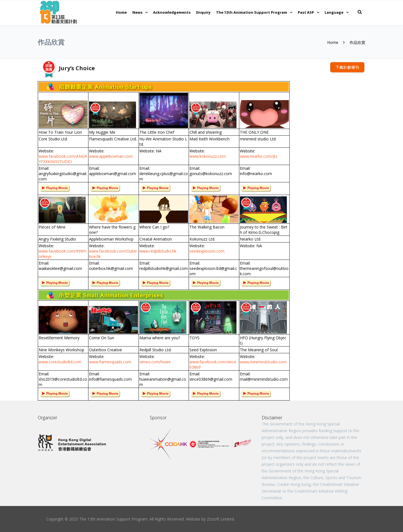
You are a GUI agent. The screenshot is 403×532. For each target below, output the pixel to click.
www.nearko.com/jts (259, 156)
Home (121, 12)
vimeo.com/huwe (155, 362)
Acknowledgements (172, 12)
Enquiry (203, 12)
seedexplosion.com (207, 251)
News (137, 12)
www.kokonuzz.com (208, 156)
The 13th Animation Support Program (252, 12)
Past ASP (306, 12)
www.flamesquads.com (110, 362)
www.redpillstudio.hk (158, 251)
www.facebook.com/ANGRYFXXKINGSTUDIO (63, 159)
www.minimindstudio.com (263, 362)
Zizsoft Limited (220, 519)
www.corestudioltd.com (60, 362)
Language (334, 12)
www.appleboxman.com (111, 156)
